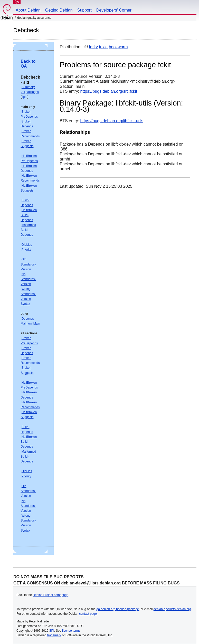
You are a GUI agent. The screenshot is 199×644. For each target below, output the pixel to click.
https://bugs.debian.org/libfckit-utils (112, 121)
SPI (52, 631)
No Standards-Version (28, 279)
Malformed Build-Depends (28, 230)
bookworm (118, 47)
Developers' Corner (114, 10)
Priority (26, 250)
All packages (30, 92)
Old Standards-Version (28, 264)
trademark (54, 635)
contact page (88, 614)
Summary (28, 87)
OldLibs (27, 245)
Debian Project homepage (50, 595)
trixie (103, 47)
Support (84, 10)
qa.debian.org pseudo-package (118, 609)
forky (93, 47)
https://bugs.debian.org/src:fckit (109, 91)
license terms (71, 631)
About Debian (28, 10)
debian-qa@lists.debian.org (172, 609)
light (24, 97)
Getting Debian (59, 10)
